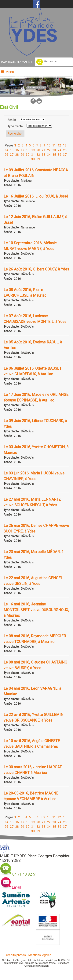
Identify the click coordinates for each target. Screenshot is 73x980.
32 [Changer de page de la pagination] (38, 155)
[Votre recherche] (55, 61)
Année (12, 120)
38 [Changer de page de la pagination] (33, 159)
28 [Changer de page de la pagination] (17, 155)
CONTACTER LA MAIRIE (16, 62)
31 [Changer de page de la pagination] (33, 155)
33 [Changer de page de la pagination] (44, 155)
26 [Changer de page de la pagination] (6, 155)
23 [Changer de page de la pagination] (54, 150)
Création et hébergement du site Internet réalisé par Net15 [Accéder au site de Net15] (33, 960)
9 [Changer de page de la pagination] (44, 145)
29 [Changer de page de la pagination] (22, 155)
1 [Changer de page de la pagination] (15, 145)
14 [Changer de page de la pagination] (6, 150)
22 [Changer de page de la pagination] (49, 150)
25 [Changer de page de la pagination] (65, 150)
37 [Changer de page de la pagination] (65, 155)
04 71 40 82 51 (25, 874)
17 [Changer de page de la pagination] (22, 150)
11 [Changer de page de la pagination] (54, 145)
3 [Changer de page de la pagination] (23, 145)
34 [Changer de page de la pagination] (49, 155)
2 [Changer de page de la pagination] (19, 145)
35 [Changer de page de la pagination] (54, 155)
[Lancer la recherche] (40, 62)
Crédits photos (16, 955)
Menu (10, 72)
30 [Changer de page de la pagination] (28, 155)
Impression (39, 101)
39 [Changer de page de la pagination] (38, 159)
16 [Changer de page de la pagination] (17, 150)
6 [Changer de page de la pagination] (33, 145)
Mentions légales (40, 955)
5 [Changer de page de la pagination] (30, 145)
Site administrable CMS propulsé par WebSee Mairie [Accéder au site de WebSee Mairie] (37, 962)
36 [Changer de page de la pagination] (60, 155)
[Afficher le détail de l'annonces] (36, 173)
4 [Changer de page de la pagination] (26, 145)
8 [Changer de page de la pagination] (41, 145)
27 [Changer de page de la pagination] (12, 155)
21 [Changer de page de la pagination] (44, 150)
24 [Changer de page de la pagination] (60, 150)
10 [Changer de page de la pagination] (49, 145)
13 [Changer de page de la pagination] (65, 145)
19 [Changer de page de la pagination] (33, 150)
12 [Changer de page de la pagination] (59, 145)
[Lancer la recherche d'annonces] (15, 134)
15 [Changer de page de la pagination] (12, 150)
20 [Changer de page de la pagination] (38, 150)
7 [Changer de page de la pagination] (37, 145)
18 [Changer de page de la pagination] (28, 150)
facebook (33, 101)
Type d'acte (15, 126)
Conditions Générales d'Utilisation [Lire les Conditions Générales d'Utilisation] (47, 964)
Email (16, 887)
